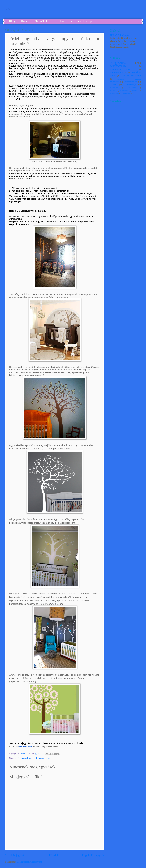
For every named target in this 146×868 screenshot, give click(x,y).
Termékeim (42, 21)
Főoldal (53, 855)
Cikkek (60, 21)
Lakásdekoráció (130, 82)
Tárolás (113, 85)
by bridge (8, 9)
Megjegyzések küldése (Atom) (30, 862)
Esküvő (135, 91)
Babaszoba (124, 91)
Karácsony (114, 88)
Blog (12, 21)
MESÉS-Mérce (131, 88)
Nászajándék (115, 94)
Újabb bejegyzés (15, 855)
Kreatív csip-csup (81, 21)
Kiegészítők (118, 63)
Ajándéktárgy (130, 85)
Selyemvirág (126, 94)
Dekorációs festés (24, 758)
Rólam (25, 21)
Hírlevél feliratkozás (119, 35)
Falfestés (49, 758)
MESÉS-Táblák (118, 66)
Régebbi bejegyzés (93, 855)
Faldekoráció (38, 758)
